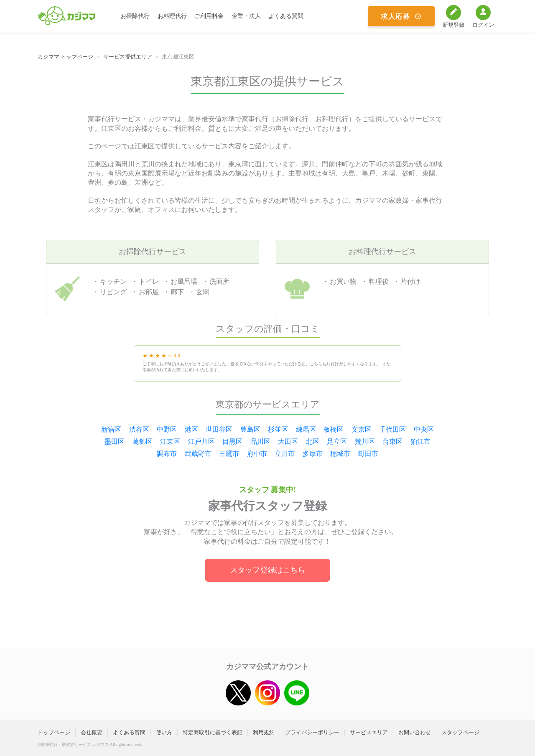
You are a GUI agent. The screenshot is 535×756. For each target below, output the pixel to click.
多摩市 (313, 454)
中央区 (424, 429)
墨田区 (115, 442)
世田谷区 (219, 429)
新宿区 (111, 429)
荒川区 (365, 442)
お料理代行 (172, 16)
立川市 (285, 454)
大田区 (288, 442)
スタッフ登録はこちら (267, 570)
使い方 (164, 732)
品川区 (260, 442)
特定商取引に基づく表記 (213, 732)
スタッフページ (460, 732)
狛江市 (420, 442)
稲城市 (340, 454)
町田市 (368, 454)
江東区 (170, 442)
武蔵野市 (198, 454)
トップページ (54, 732)
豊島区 (250, 429)
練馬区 (306, 429)
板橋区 (334, 429)
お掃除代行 (135, 16)
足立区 (337, 442)
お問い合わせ (415, 732)
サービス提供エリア (128, 57)
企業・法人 (246, 16)
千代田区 (392, 429)
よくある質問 (286, 16)
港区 (191, 429)
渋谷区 (139, 429)
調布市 (167, 454)
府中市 (257, 454)
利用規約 (264, 732)
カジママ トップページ (65, 57)
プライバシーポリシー (312, 732)
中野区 (167, 429)
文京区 (362, 429)
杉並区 (278, 429)
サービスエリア (369, 732)
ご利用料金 (209, 16)
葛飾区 (143, 442)
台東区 (392, 442)
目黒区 (232, 442)
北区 (313, 442)
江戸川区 (201, 442)
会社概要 (92, 732)
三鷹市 (229, 454)
